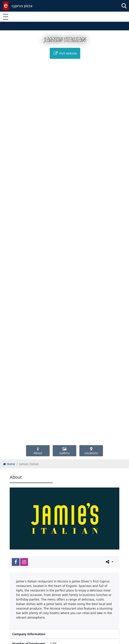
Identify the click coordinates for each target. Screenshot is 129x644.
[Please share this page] (109, 562)
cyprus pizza (22, 6)
